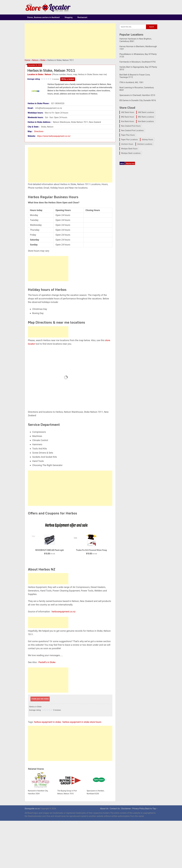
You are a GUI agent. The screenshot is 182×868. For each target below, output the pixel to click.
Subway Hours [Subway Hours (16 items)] (147, 140)
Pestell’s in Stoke (47, 662)
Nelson (35, 60)
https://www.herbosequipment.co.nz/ (54, 136)
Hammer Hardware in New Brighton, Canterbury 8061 (136, 40)
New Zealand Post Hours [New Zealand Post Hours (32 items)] (131, 126)
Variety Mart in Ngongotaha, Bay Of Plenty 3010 (138, 68)
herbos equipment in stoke (47, 722)
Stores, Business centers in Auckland (43, 17)
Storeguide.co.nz (32, 809)
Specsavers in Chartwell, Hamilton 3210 (137, 95)
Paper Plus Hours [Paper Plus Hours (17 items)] (128, 135)
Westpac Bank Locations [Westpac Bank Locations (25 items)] (131, 153)
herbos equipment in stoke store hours (82, 722)
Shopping (69, 17)
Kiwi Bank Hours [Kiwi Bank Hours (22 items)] (128, 121)
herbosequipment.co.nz (64, 612)
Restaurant (82, 17)
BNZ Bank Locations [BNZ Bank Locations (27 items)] (146, 117)
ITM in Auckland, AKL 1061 (132, 82)
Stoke (43, 60)
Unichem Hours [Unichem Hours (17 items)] (127, 144)
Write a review (68, 79)
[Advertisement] (70, 41)
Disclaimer (126, 809)
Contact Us (115, 809)
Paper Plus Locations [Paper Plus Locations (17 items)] (129, 140)
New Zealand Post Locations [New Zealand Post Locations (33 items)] (132, 130)
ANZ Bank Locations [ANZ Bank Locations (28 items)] (146, 112)
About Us (104, 809)
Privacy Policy (139, 809)
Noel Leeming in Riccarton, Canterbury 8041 (137, 89)
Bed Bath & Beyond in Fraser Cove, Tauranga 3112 (135, 76)
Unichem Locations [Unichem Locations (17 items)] (145, 144)
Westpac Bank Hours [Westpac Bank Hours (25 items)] (129, 149)
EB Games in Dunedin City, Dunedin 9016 (138, 100)
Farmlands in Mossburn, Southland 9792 (138, 62)
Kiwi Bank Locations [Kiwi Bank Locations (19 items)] (146, 121)
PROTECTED (130, 164)
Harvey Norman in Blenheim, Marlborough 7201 (138, 48)
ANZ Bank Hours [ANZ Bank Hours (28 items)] (128, 112)
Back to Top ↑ (151, 809)
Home (27, 60)
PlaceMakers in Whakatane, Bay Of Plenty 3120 (138, 55)
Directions (39, 131)
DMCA (122, 164)
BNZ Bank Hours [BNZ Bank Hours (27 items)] (128, 117)
